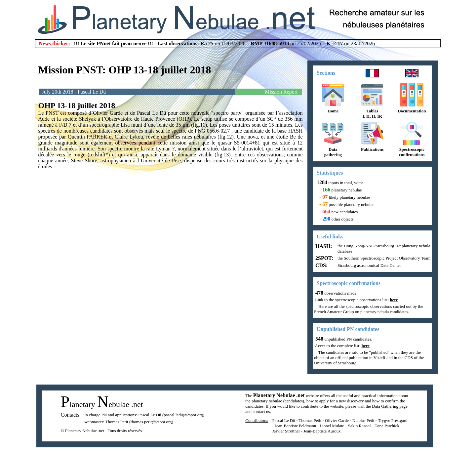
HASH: (323, 246)
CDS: (321, 265)
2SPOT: (324, 258)
